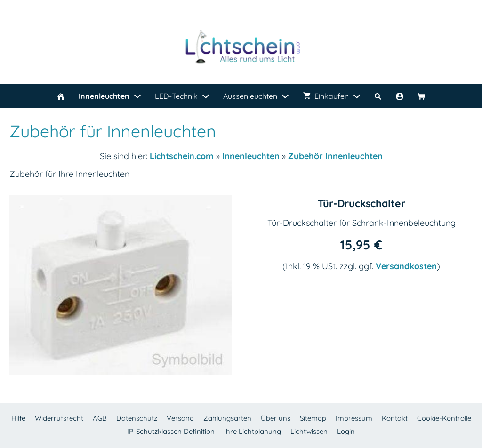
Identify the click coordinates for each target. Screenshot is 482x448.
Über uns (276, 418)
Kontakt (395, 418)
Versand (180, 418)
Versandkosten (406, 266)
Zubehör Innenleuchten (335, 156)
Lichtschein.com (182, 156)
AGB (100, 418)
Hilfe (18, 418)
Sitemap (313, 418)
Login (346, 431)
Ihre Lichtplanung (253, 431)
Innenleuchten (251, 156)
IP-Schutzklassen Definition (171, 431)
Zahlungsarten (227, 418)
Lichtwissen (309, 431)
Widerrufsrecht (59, 418)
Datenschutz (137, 418)
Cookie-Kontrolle (444, 418)
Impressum (354, 418)
